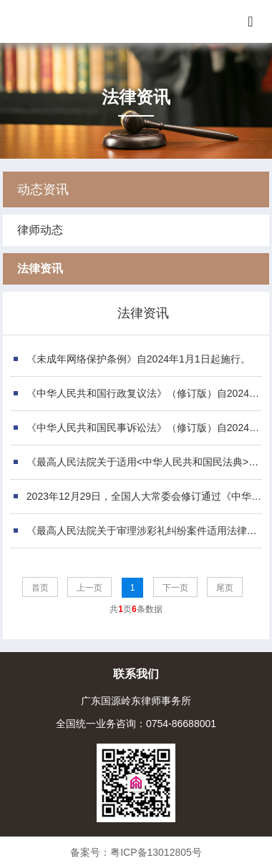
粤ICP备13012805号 (156, 852)
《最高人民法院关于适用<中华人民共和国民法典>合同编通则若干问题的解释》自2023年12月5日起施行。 (146, 462)
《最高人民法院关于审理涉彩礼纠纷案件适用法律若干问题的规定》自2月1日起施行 (146, 531)
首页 (40, 588)
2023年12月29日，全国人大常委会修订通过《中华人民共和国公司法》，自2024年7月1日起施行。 (146, 496)
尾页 (225, 588)
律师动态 (40, 230)
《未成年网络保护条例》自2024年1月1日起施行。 (139, 359)
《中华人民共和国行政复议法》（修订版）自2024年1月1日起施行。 (146, 393)
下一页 (175, 588)
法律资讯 (40, 268)
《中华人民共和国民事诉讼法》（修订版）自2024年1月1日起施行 (146, 428)
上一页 (89, 588)
